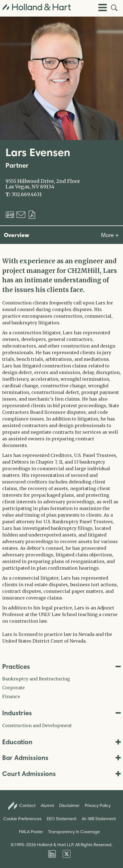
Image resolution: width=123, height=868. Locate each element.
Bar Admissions (61, 758)
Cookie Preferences (22, 819)
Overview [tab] (17, 235)
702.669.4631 (27, 194)
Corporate (13, 688)
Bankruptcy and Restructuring (36, 679)
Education (61, 742)
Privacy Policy (98, 805)
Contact (22, 806)
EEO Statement (62, 819)
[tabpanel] (61, 450)
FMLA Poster (31, 832)
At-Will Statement (99, 819)
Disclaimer (69, 805)
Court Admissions (61, 774)
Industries (61, 713)
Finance (11, 696)
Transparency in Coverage (74, 832)
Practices (61, 666)
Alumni (47, 805)
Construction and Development (37, 725)
